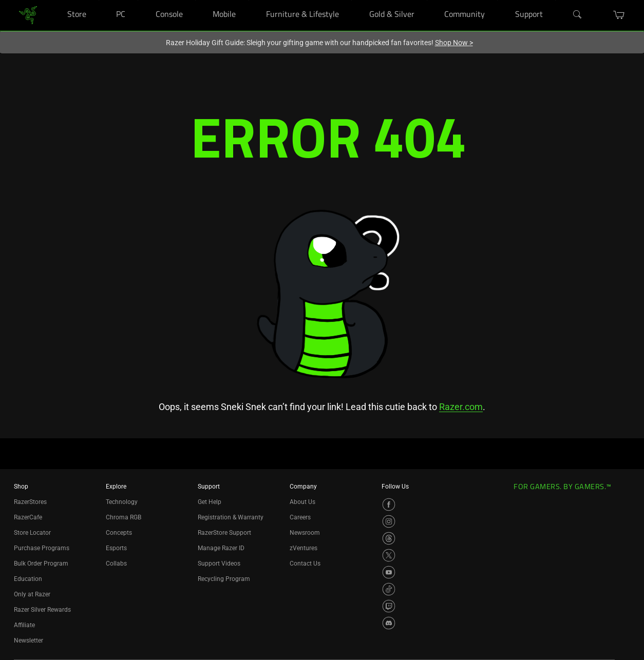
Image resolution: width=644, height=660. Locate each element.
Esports (116, 548)
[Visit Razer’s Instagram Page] (389, 521)
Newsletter (29, 640)
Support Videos (219, 564)
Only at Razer (32, 594)
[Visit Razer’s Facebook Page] (389, 504)
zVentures (304, 548)
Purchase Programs (42, 548)
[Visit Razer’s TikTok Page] (389, 589)
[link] (28, 15)
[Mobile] (249, 0)
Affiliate (24, 625)
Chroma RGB (124, 517)
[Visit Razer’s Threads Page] (389, 538)
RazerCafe (28, 517)
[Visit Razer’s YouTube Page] (389, 572)
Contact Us (305, 564)
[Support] (555, 0)
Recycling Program (224, 579)
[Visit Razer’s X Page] (389, 555)
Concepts (119, 533)
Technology (122, 502)
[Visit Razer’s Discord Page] (389, 623)
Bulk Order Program (41, 564)
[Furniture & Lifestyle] (352, 0)
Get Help (210, 502)
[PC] (138, 0)
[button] (619, 15)
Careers (300, 517)
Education (28, 579)
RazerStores (30, 502)
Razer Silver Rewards (42, 610)
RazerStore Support (224, 533)
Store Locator (32, 533)
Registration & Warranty (231, 517)
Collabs (116, 564)
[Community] (497, 0)
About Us (302, 502)
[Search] (578, 15)
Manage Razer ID (221, 548)
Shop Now (454, 43)
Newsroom (305, 533)
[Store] (99, 0)
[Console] (195, 0)
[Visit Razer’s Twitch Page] (389, 606)
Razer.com (461, 407)
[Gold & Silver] (427, 0)
